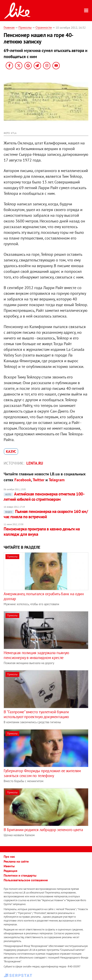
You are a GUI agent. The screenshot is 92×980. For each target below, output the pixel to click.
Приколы (25, 27)
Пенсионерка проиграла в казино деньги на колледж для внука (42, 532)
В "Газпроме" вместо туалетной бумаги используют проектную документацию (36, 714)
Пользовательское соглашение (26, 880)
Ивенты (9, 866)
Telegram (57, 480)
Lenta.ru (35, 463)
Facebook (23, 480)
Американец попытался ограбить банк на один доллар (44, 596)
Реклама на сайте (16, 861)
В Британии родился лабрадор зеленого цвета (43, 830)
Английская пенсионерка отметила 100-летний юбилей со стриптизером (44, 497)
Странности (44, 27)
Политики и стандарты (20, 875)
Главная (9, 27)
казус (11, 452)
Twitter (39, 480)
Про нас (9, 856)
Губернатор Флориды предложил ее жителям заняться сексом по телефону (42, 773)
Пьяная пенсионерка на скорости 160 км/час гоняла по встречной (46, 514)
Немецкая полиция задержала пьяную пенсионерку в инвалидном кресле (36, 655)
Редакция (10, 871)
